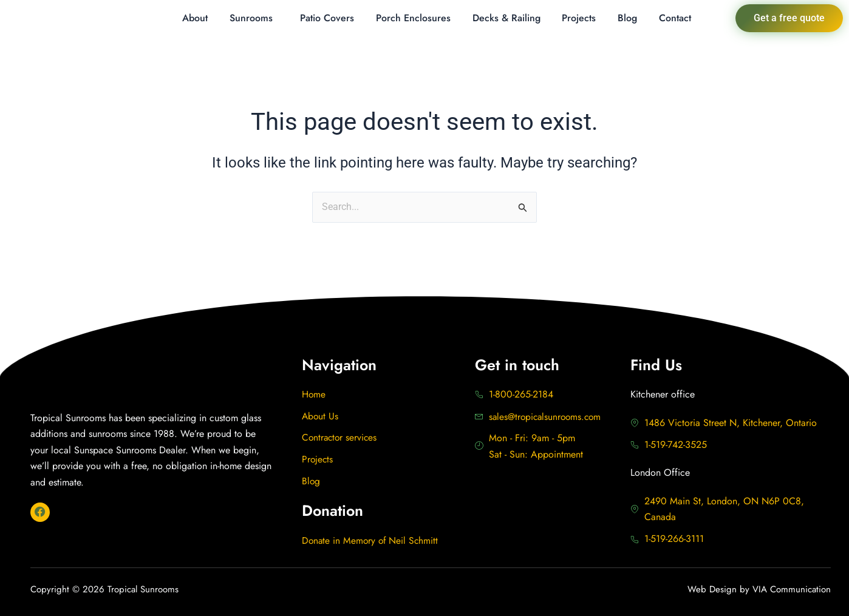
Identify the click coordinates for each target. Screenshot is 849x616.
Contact (675, 18)
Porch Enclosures (413, 18)
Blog (627, 18)
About (195, 18)
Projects (579, 18)
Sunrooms (251, 18)
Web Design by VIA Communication (759, 590)
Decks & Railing (506, 18)
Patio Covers (327, 18)
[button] (254, 18)
